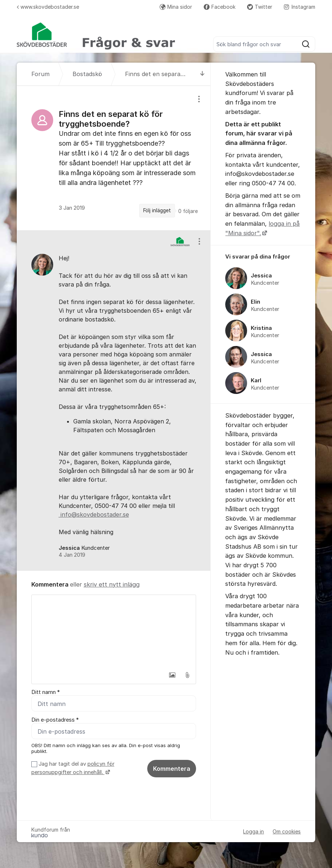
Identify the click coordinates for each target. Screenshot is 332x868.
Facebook (220, 7)
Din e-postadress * (55, 720)
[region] (114, 158)
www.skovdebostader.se (48, 7)
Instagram (300, 7)
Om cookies (287, 832)
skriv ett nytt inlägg (112, 584)
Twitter (260, 7)
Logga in (253, 832)
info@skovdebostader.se (94, 514)
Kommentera (172, 769)
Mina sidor (176, 7)
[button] (172, 675)
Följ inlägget (157, 210)
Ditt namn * (46, 692)
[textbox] (114, 631)
